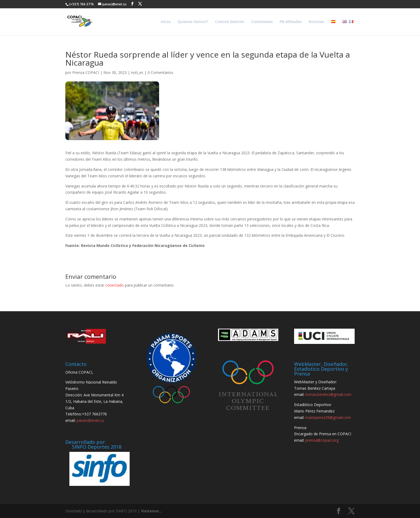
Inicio (166, 22)
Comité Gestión (230, 22)
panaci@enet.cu (90, 420)
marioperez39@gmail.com (328, 417)
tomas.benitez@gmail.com (328, 394)
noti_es (137, 72)
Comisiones (262, 22)
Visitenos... (151, 511)
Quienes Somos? (193, 22)
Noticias (316, 22)
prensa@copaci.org (322, 440)
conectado (115, 285)
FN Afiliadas (291, 22)
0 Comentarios (160, 72)
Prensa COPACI (86, 72)
